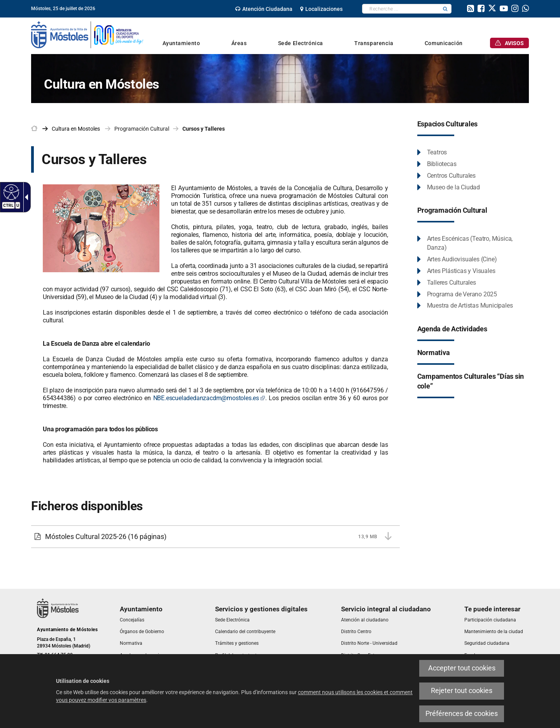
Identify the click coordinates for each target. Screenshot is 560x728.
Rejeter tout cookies (462, 691)
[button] (445, 9)
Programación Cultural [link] (142, 129)
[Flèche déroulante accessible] (25, 197)
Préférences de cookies (462, 714)
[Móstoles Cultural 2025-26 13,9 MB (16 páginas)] (215, 537)
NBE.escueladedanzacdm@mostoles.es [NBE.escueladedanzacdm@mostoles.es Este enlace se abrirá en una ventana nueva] (209, 398)
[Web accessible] (10, 192)
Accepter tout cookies (462, 668)
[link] (264, 9)
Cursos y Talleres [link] (204, 129)
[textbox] (401, 9)
